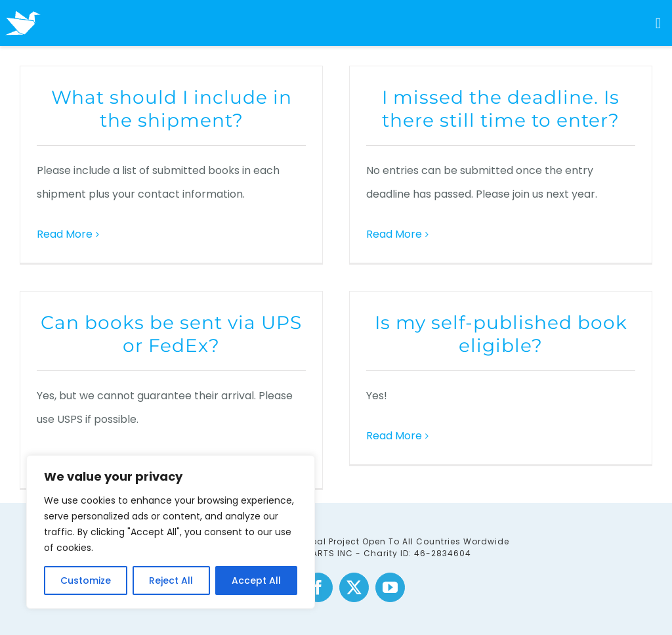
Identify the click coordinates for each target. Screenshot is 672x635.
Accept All (256, 580)
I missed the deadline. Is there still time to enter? (501, 109)
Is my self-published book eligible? (501, 334)
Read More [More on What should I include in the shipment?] (65, 234)
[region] (171, 532)
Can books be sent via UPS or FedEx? (171, 334)
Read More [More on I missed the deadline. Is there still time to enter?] (394, 234)
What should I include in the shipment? (172, 109)
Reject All (171, 580)
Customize (86, 580)
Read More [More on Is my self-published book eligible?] (394, 436)
